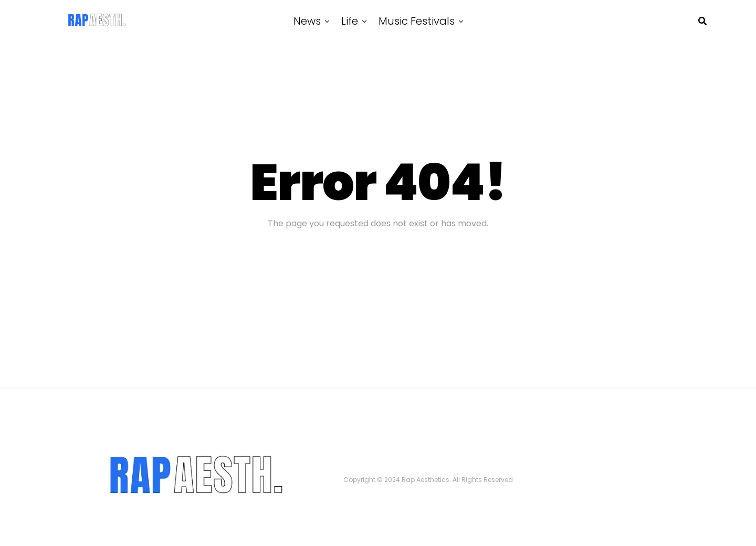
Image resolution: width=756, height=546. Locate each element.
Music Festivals (417, 21)
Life (350, 21)
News (307, 21)
